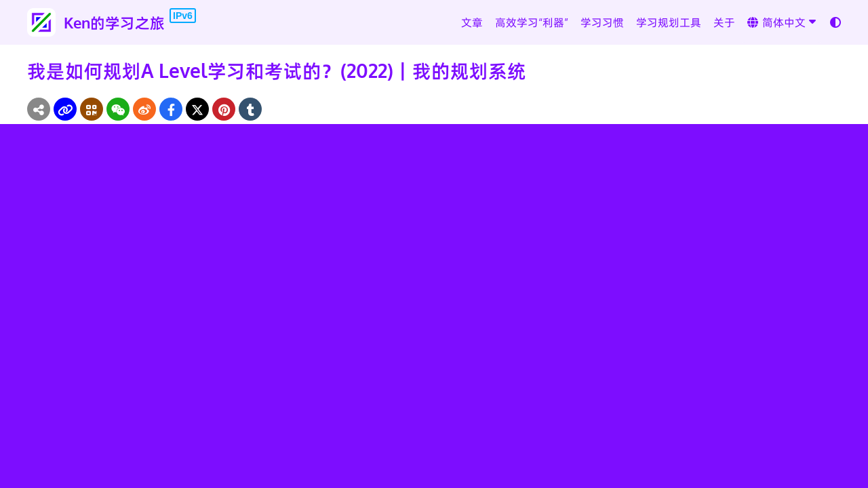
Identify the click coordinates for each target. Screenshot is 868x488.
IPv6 (183, 16)
